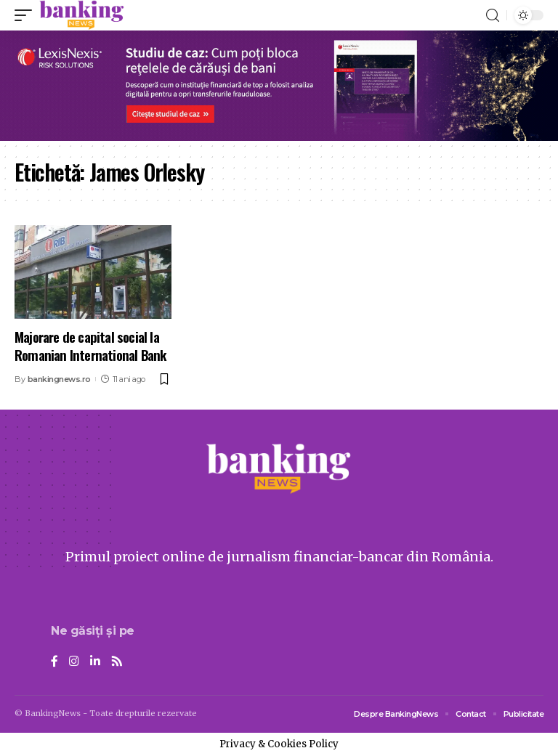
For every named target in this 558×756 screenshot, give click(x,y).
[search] (493, 16)
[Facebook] (54, 662)
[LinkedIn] (95, 662)
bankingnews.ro (59, 379)
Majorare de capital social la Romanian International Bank (90, 345)
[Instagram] (74, 662)
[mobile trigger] (27, 15)
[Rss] (117, 662)
